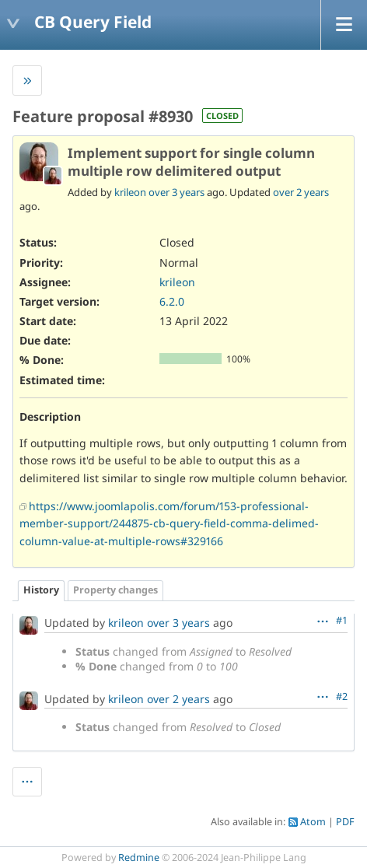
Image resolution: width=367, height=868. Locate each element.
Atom (313, 822)
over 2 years (301, 192)
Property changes (115, 590)
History (41, 590)
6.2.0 (172, 301)
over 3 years (177, 192)
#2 (342, 696)
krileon (130, 192)
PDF (345, 822)
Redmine (139, 857)
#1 (342, 620)
